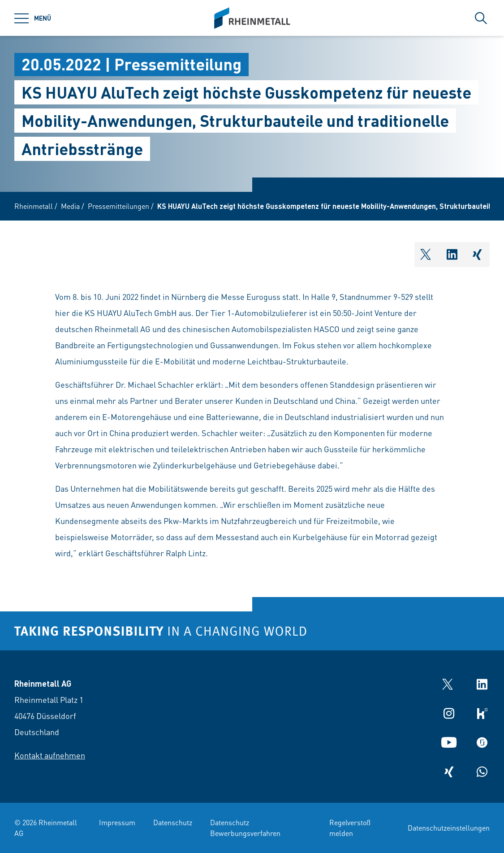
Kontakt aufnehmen (50, 755)
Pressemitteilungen (118, 206)
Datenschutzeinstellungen (449, 828)
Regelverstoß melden (350, 828)
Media (70, 206)
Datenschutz (173, 822)
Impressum (117, 822)
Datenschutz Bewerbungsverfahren (245, 828)
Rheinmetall (34, 206)
